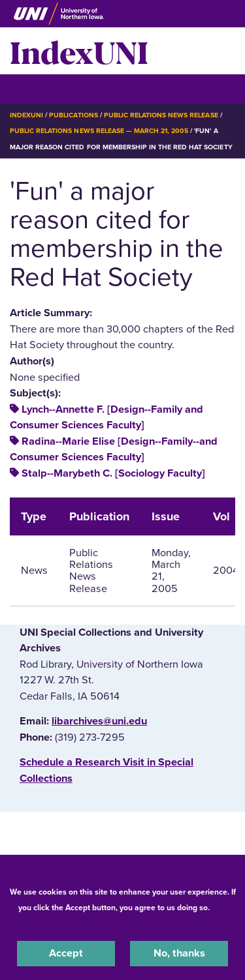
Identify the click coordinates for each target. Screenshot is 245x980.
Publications (73, 115)
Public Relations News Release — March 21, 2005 (99, 131)
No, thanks (179, 953)
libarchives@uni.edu (99, 721)
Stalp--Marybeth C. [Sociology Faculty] (113, 473)
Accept (66, 953)
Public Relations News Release (161, 115)
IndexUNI (79, 51)
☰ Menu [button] (33, 88)
